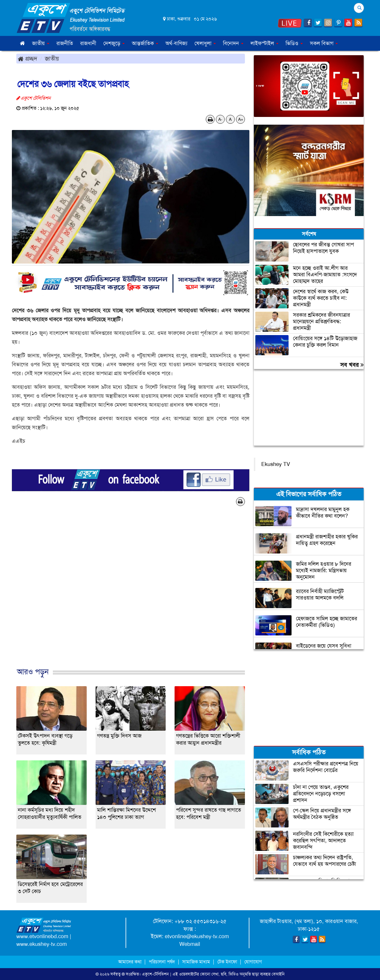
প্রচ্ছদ (27, 58)
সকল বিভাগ (324, 43)
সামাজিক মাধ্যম (196, 962)
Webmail (190, 944)
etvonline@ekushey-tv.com (197, 936)
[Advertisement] (131, 593)
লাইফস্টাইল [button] (265, 43)
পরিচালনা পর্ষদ (162, 962)
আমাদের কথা (130, 962)
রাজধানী (88, 43)
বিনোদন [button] (233, 43)
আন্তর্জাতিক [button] (145, 43)
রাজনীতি (65, 43)
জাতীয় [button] (41, 43)
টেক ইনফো (228, 962)
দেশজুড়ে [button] (114, 43)
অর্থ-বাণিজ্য (176, 43)
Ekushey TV (276, 464)
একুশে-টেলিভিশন (155, 974)
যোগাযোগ (253, 962)
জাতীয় (52, 58)
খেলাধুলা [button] (205, 43)
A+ (241, 119)
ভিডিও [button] (294, 43)
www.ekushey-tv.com (42, 944)
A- (220, 119)
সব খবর (352, 365)
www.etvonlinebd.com (42, 936)
